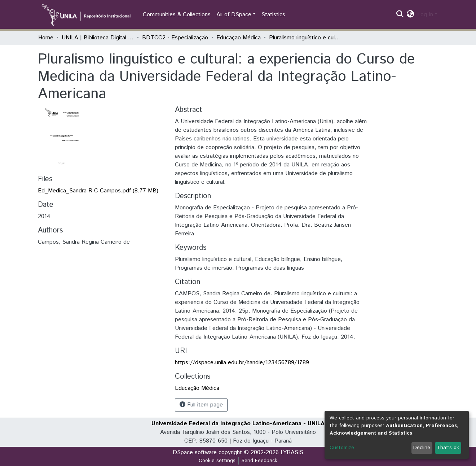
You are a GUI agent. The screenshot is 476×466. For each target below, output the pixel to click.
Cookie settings (217, 461)
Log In (425, 15)
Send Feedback (259, 461)
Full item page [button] (201, 405)
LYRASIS (292, 452)
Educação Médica (239, 38)
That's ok (448, 448)
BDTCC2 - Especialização (175, 38)
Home (46, 38)
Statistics (273, 15)
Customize (342, 448)
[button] (411, 15)
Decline (422, 448)
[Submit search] (400, 15)
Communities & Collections (177, 15)
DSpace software (195, 452)
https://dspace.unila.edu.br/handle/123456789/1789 (242, 363)
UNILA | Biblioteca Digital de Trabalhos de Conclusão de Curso (98, 38)
